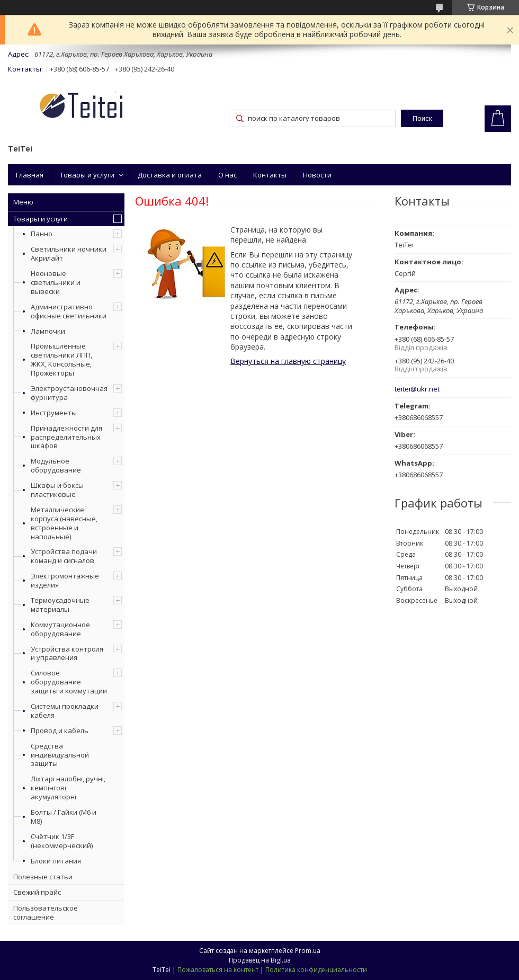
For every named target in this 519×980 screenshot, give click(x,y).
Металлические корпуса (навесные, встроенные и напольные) (64, 523)
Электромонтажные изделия (65, 580)
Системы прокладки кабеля (65, 711)
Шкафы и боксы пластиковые (57, 490)
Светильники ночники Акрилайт (69, 253)
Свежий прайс (37, 892)
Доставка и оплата (170, 175)
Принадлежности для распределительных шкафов (66, 437)
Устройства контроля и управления (67, 653)
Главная (30, 175)
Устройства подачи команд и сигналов (64, 556)
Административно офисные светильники (69, 311)
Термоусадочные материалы (60, 605)
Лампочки (48, 331)
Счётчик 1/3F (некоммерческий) (62, 841)
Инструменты (54, 413)
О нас (227, 175)
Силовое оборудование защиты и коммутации (69, 682)
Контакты (270, 175)
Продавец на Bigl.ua (260, 960)
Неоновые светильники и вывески (56, 282)
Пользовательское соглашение (46, 912)
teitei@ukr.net (417, 389)
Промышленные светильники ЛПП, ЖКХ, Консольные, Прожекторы (61, 359)
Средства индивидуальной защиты (60, 755)
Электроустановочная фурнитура (69, 393)
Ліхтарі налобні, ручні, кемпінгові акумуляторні (68, 788)
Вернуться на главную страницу (288, 361)
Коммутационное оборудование (60, 629)
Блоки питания (56, 861)
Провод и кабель (60, 730)
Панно (42, 234)
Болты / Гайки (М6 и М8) (64, 817)
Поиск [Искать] (422, 118)
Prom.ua (308, 951)
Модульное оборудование (56, 465)
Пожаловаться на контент (218, 970)
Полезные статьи (43, 877)
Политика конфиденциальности (316, 970)
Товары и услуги (87, 175)
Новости (317, 175)
